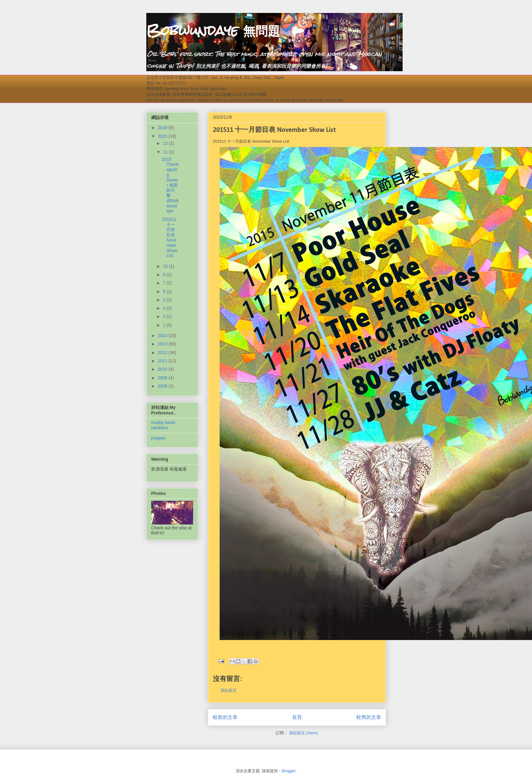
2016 (163, 128)
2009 (163, 378)
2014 (163, 336)
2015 (163, 136)
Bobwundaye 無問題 (213, 31)
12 (166, 143)
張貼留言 (229, 690)
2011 (163, 361)
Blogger (289, 771)
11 (166, 152)
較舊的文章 (369, 717)
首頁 (297, 717)
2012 (163, 353)
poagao (158, 438)
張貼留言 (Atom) (304, 733)
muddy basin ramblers (163, 425)
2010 (163, 369)
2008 (163, 386)
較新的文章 (225, 717)
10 (166, 266)
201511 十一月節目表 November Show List (169, 238)
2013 (163, 344)
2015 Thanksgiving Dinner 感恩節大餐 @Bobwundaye (170, 185)
